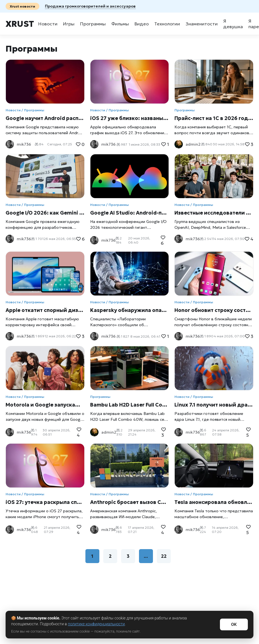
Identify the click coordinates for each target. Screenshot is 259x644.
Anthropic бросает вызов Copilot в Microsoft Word (130, 502)
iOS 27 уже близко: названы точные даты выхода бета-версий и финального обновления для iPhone (130, 118)
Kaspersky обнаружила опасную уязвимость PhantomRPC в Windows (130, 310)
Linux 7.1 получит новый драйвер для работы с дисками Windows (214, 405)
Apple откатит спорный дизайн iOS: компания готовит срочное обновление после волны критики (45, 310)
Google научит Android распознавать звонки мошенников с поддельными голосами (45, 118)
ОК (234, 624)
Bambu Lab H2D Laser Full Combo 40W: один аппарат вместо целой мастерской (130, 405)
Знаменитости (202, 24)
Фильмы (120, 24)
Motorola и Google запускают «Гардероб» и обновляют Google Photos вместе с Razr (45, 405)
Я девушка (233, 24)
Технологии (167, 24)
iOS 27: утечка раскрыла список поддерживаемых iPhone (45, 502)
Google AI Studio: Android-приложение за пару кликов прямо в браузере (130, 213)
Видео (142, 24)
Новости (48, 24)
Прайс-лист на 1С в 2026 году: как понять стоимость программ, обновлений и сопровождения (214, 118)
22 (164, 556)
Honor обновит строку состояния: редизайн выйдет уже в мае (214, 310)
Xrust (20, 24)
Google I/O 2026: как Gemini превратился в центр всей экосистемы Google (45, 213)
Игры (69, 24)
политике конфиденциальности (96, 624)
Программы (93, 24)
